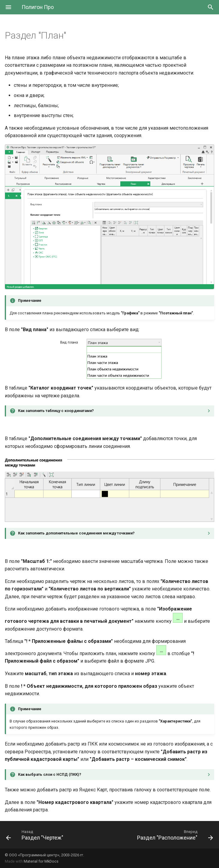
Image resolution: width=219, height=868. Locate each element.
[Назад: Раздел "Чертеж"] (36, 835)
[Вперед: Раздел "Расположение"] (174, 835)
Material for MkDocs (41, 861)
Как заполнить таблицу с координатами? (56, 411)
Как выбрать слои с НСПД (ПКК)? (50, 774)
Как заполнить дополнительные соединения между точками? (76, 533)
